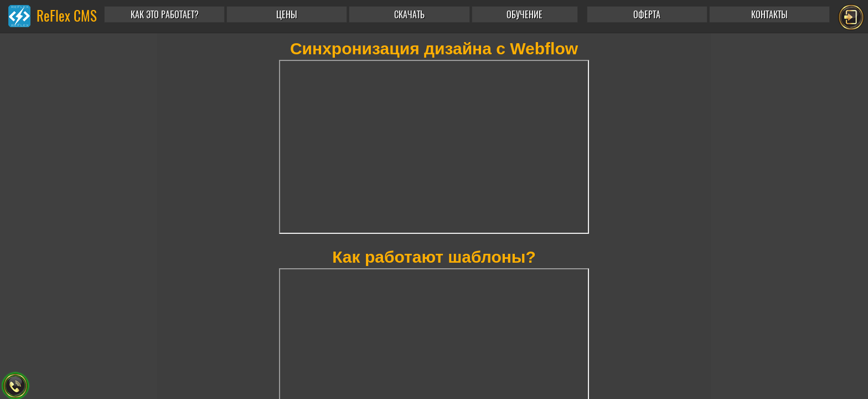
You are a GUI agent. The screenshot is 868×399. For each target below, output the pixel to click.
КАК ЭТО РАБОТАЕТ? (165, 15)
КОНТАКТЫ (769, 15)
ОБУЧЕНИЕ (525, 15)
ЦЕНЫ (287, 15)
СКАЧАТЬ (409, 15)
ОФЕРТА (647, 15)
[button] (527, 14)
